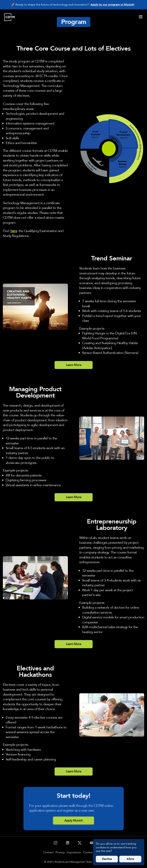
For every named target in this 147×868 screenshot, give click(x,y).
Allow (130, 859)
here (14, 231)
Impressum (74, 852)
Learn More (74, 365)
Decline (107, 859)
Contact (48, 852)
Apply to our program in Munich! (112, 5)
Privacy (60, 852)
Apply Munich (73, 821)
